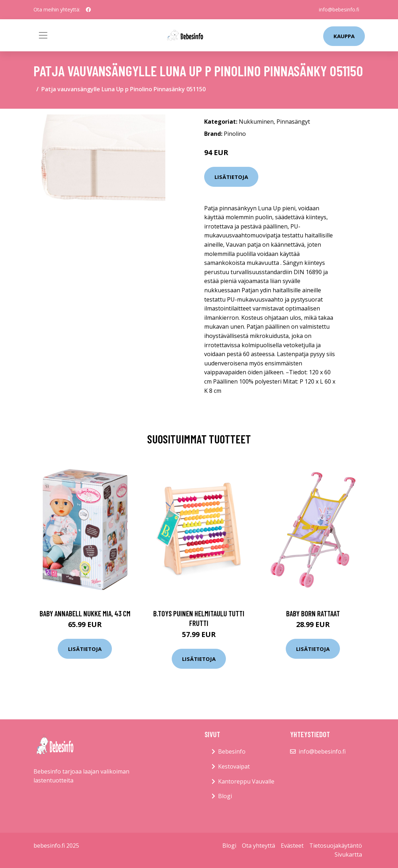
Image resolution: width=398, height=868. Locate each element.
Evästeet (292, 846)
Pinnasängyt (293, 122)
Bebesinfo (232, 751)
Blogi (225, 796)
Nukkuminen (256, 122)
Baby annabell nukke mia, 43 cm (85, 613)
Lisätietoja (231, 177)
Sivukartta (348, 854)
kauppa (344, 36)
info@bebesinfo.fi (339, 9)
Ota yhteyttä (259, 846)
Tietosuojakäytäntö (336, 846)
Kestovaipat (234, 766)
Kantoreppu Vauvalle (246, 781)
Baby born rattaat (313, 613)
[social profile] (88, 10)
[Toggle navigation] (43, 35)
